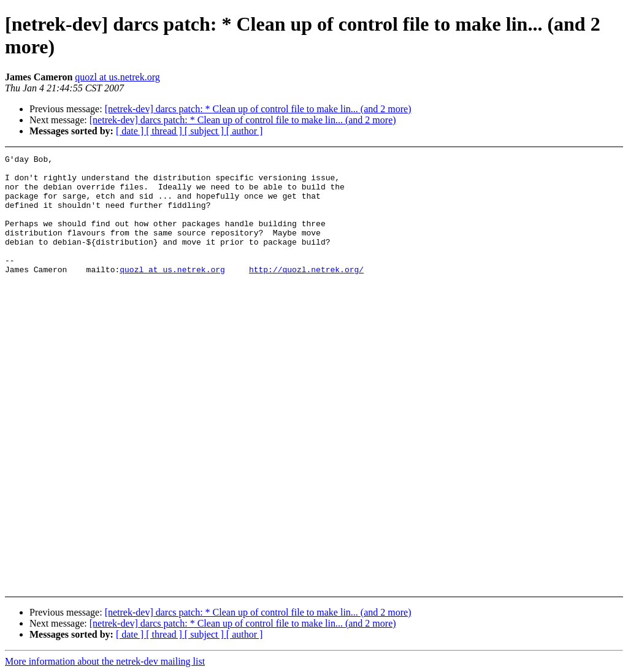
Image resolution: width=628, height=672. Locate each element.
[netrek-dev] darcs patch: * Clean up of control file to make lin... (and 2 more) (258, 109)
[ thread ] (165, 131)
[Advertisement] (569, 185)
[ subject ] (205, 131)
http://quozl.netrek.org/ (306, 293)
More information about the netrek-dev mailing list (105, 661)
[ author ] (245, 131)
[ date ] (131, 131)
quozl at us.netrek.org (117, 77)
